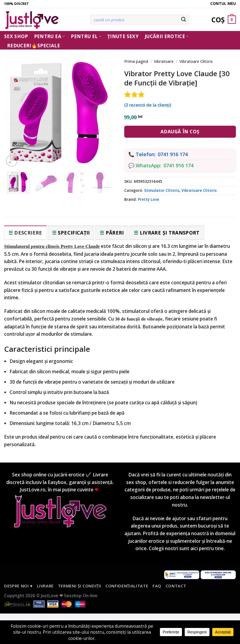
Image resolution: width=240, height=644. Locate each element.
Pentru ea (50, 36)
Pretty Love (148, 199)
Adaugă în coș (180, 132)
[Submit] (183, 20)
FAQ (157, 586)
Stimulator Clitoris (162, 190)
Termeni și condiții (80, 586)
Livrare (45, 586)
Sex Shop (16, 36)
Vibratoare (164, 61)
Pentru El (86, 36)
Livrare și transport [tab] (170, 233)
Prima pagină (136, 61)
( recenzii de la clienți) (148, 105)
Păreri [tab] (115, 233)
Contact (176, 586)
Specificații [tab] (74, 233)
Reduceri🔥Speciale (34, 46)
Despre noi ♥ (18, 586)
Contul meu (223, 3)
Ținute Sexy (123, 36)
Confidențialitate (127, 586)
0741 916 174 (173, 154)
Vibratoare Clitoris (196, 61)
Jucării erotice (167, 36)
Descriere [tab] (28, 233)
